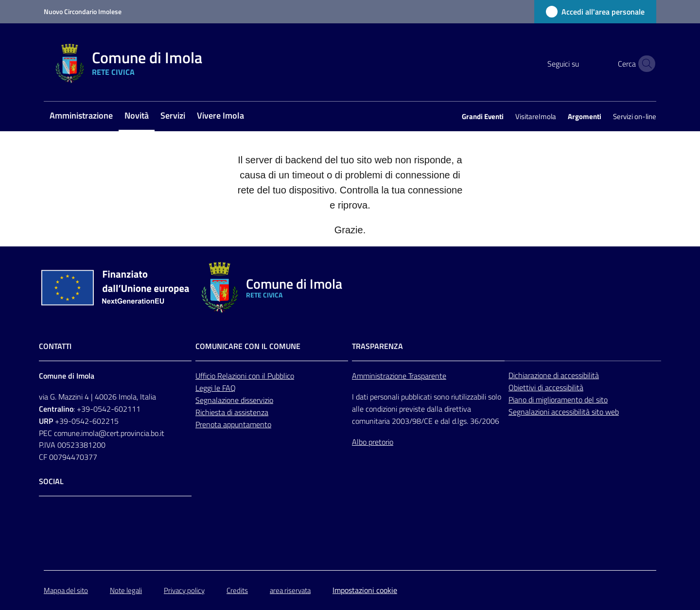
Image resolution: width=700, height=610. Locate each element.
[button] (645, 64)
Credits (237, 590)
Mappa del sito (66, 590)
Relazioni (233, 376)
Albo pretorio (373, 442)
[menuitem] (81, 116)
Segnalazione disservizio (234, 400)
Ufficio (206, 376)
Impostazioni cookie (365, 590)
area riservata (290, 590)
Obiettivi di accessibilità (546, 387)
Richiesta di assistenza (232, 412)
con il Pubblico (271, 376)
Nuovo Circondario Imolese (83, 11)
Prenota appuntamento (233, 424)
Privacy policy (184, 590)
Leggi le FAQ (216, 388)
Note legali (126, 590)
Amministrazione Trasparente (399, 376)
